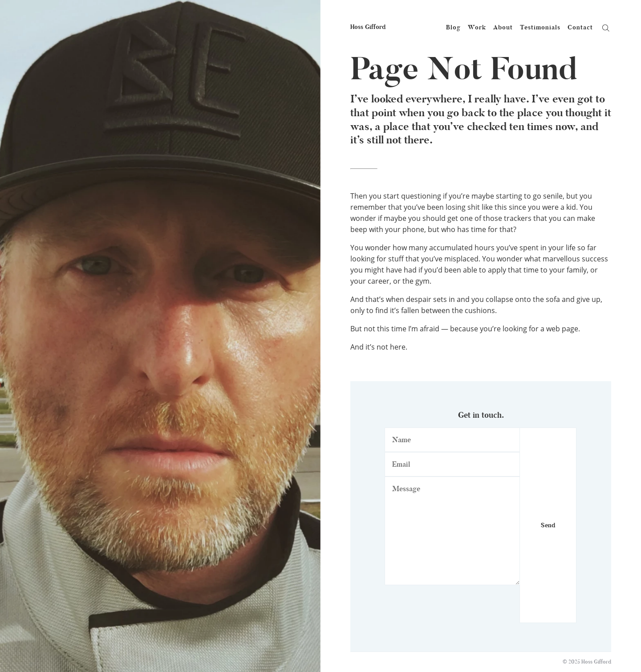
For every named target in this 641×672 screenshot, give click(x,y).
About (503, 27)
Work (477, 27)
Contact (580, 27)
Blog (453, 27)
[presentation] (452, 606)
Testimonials (540, 27)
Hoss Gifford (368, 27)
